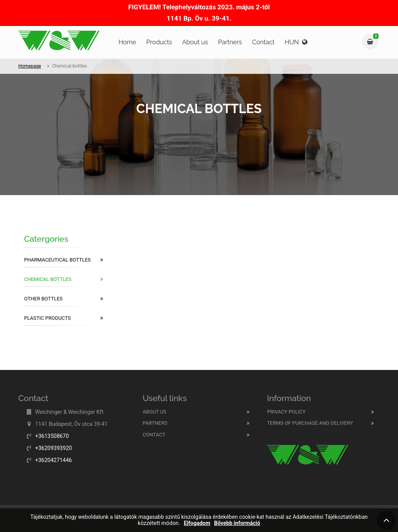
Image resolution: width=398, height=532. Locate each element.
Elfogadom (197, 523)
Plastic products (64, 318)
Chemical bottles (64, 279)
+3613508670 (52, 436)
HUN (296, 42)
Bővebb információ (237, 523)
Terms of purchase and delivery (310, 423)
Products (159, 42)
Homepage (30, 66)
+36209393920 (53, 448)
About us (195, 42)
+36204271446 (53, 460)
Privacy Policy (286, 412)
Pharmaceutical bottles (64, 260)
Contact (264, 42)
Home (127, 42)
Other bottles (64, 299)
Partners (230, 42)
